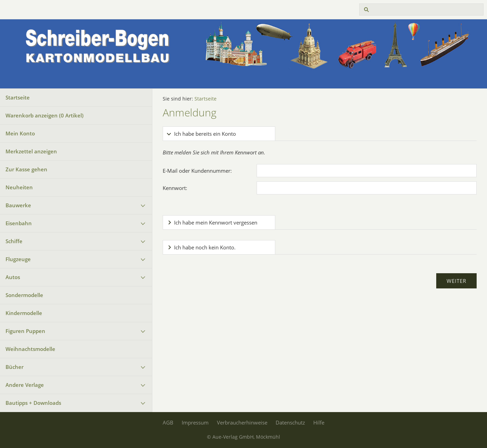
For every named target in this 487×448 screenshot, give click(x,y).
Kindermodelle (24, 313)
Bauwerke (18, 205)
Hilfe (319, 422)
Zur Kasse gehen (26, 169)
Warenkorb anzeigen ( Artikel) (45, 115)
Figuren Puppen (25, 331)
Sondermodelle (24, 295)
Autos (13, 277)
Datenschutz (290, 422)
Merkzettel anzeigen (31, 151)
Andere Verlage (25, 385)
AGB (168, 422)
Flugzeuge (18, 259)
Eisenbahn (19, 223)
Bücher (15, 367)
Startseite (18, 97)
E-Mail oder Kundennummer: (197, 171)
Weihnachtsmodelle (30, 349)
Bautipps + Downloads (33, 403)
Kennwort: (175, 188)
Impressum (195, 422)
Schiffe (14, 241)
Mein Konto (20, 133)
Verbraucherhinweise (242, 422)
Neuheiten (19, 187)
